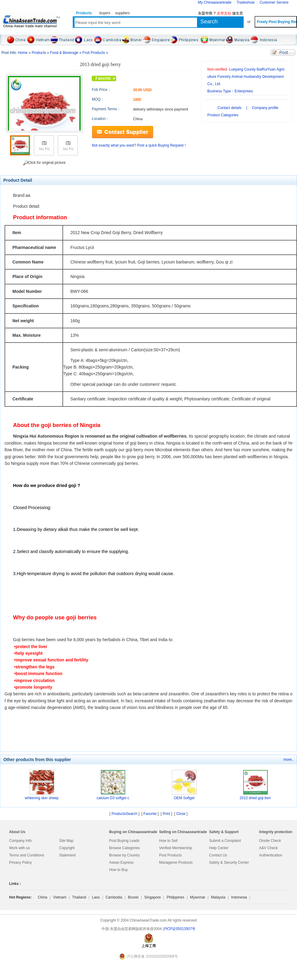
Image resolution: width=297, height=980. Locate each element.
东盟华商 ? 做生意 (220, 13)
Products (39, 53)
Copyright (67, 848)
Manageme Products (176, 862)
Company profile (265, 108)
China (43, 897)
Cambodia (114, 897)
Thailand (79, 897)
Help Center (219, 848)
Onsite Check (270, 841)
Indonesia (239, 897)
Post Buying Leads (124, 841)
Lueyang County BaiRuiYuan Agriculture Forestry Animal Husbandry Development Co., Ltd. (246, 77)
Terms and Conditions (27, 855)
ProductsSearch (124, 814)
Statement (67, 855)
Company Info (20, 841)
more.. (289, 760)
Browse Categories (124, 848)
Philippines (175, 897)
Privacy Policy (20, 862)
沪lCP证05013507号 (179, 929)
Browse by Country (124, 855)
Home (23, 53)
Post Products (170, 855)
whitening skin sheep (42, 798)
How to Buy (118, 870)
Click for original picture (44, 163)
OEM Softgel (184, 798)
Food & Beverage (64, 53)
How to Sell (168, 841)
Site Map (66, 841)
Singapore (153, 897)
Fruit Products (94, 53)
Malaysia (218, 897)
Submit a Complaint (225, 841)
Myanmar (198, 897)
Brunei (133, 897)
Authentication (271, 855)
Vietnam (60, 897)
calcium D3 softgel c (113, 798)
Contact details (230, 108)
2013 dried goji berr (255, 798)
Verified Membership (176, 848)
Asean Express (121, 862)
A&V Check (268, 848)
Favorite (150, 814)
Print (167, 814)
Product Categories (223, 115)
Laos (96, 897)
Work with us (19, 848)
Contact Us (218, 855)
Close (181, 814)
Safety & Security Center (229, 862)
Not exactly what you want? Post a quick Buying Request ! (139, 145)
